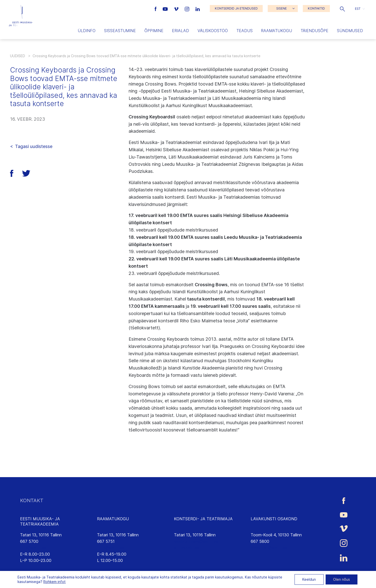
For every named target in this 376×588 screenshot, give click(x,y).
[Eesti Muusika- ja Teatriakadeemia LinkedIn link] (198, 9)
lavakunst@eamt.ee (269, 548)
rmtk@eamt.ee (111, 548)
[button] (342, 9)
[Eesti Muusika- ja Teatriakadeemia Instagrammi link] (188, 9)
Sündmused (350, 31)
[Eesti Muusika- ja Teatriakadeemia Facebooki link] (156, 9)
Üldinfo (87, 31)
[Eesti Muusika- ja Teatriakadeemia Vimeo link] (177, 9)
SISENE (281, 8)
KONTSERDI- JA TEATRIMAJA (203, 519)
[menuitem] (360, 9)
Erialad (180, 31)
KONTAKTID (316, 8)
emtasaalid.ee (187, 548)
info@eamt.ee (33, 548)
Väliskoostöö (213, 31)
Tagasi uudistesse (34, 146)
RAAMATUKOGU (113, 519)
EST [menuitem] (358, 8)
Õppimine (154, 31)
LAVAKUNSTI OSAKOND (274, 519)
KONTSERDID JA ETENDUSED (236, 8)
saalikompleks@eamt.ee (196, 541)
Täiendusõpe (314, 31)
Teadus (245, 31)
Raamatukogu (276, 31)
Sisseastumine (120, 31)
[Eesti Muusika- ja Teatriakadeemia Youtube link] (166, 9)
